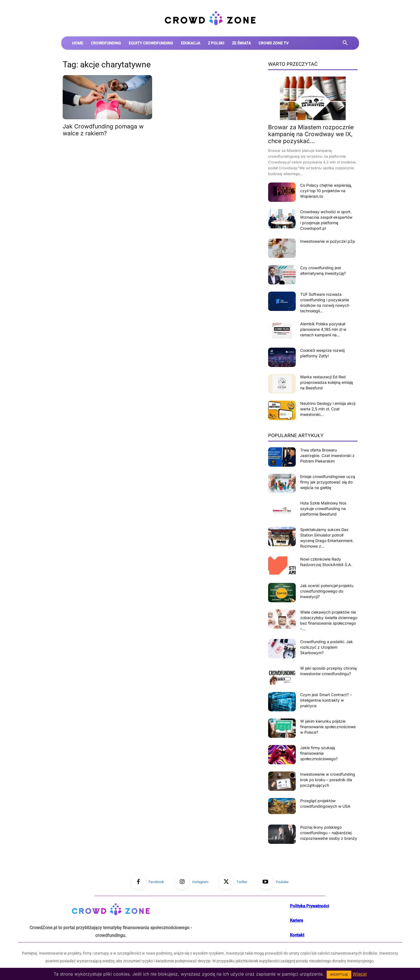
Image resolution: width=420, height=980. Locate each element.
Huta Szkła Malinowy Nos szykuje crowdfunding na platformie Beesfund (323, 509)
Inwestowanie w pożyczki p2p (328, 241)
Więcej (360, 974)
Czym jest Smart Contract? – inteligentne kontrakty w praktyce (326, 700)
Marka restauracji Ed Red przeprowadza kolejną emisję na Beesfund (327, 382)
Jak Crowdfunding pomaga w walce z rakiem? (103, 130)
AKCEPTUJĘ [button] (339, 974)
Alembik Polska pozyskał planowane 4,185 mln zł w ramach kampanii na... (323, 329)
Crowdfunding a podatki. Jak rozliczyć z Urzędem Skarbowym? (327, 647)
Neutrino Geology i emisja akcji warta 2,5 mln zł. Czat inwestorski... (328, 409)
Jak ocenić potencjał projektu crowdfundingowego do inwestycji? (327, 591)
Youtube (282, 882)
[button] (345, 43)
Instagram (200, 882)
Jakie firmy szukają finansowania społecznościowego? (319, 753)
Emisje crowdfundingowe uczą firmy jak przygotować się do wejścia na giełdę (328, 482)
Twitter (242, 882)
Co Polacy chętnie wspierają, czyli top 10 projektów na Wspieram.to (326, 191)
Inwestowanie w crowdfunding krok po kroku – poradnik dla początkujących (328, 780)
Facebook (156, 882)
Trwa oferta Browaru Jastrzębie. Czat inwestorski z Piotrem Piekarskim (327, 455)
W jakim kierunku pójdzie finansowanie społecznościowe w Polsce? (328, 727)
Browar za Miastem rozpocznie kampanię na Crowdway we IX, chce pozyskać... (311, 134)
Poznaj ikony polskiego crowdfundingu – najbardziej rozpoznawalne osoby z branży (329, 833)
